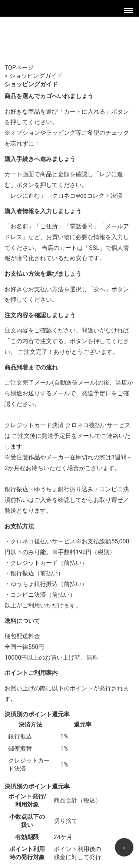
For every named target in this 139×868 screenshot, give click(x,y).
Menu (129, 9)
